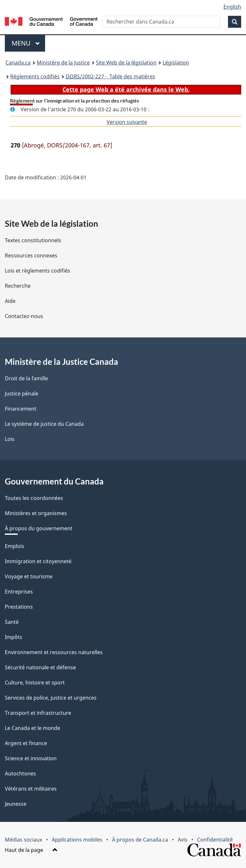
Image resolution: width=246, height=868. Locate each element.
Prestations (19, 607)
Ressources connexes (31, 255)
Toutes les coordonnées (34, 498)
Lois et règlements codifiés (38, 271)
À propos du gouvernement (39, 528)
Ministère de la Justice (63, 63)
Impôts (14, 637)
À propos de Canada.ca (140, 840)
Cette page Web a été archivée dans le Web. (126, 89)
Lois (10, 439)
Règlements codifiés (35, 76)
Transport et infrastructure (38, 713)
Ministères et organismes (36, 513)
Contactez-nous (24, 316)
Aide (10, 301)
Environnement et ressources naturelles (54, 652)
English (232, 7)
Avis (183, 840)
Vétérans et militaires (31, 789)
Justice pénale (22, 394)
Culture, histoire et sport (35, 683)
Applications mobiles (77, 840)
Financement (21, 409)
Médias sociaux (24, 840)
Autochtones (20, 773)
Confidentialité (215, 840)
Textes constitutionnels (33, 240)
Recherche (18, 286)
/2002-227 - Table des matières (110, 76)
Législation (176, 63)
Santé (12, 622)
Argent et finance (26, 743)
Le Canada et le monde (33, 728)
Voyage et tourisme (29, 576)
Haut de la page (31, 850)
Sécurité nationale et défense (40, 667)
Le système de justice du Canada (44, 424)
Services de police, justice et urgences (51, 698)
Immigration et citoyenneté (38, 561)
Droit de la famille (26, 378)
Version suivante (127, 122)
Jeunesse (16, 804)
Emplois (14, 546)
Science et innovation (31, 758)
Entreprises (19, 592)
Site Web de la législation (126, 63)
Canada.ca (18, 63)
